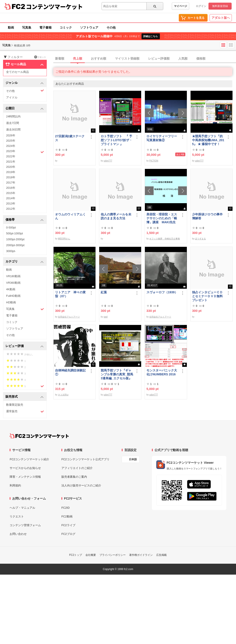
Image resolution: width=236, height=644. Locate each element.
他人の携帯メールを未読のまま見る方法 (116, 216)
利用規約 (15, 485)
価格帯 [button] (25, 220)
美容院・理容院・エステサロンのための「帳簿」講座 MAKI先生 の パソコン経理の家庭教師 (162, 218)
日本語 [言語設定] (133, 459)
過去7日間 (13, 123)
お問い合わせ (18, 534)
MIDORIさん (64, 239)
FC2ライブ (68, 525)
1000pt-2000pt (15, 239)
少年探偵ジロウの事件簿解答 (207, 216)
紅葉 (104, 292)
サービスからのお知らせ (25, 468)
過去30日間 (13, 130)
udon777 (108, 161)
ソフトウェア (89, 27)
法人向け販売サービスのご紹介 (81, 485)
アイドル (12, 97)
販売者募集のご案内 (74, 477)
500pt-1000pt (15, 233)
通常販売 (25, 411)
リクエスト (17, 516)
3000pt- (11, 251)
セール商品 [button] (25, 64)
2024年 (11, 146)
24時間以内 (13, 116)
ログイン (201, 6)
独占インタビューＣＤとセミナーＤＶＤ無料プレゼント (207, 296)
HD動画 (11, 302)
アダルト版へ (221, 18)
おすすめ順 (99, 58)
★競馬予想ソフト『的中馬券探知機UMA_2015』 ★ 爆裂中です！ (208, 140)
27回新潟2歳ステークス (70, 138)
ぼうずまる (200, 239)
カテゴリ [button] (25, 262)
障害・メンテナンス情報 (25, 477)
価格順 (201, 58)
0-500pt (11, 228)
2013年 (11, 204)
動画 (11, 27)
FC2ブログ (68, 534)
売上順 (78, 58)
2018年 (11, 177)
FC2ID (66, 508)
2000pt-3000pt (15, 245)
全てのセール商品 (17, 72)
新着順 (60, 58)
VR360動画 (13, 283)
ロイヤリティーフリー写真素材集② (162, 138)
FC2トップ (76, 555)
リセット (40, 57)
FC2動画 (67, 516)
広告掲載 (161, 555)
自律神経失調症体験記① (70, 372)
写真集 (27, 27)
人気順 (183, 58)
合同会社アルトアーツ (69, 317)
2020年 (11, 167)
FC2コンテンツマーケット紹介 (29, 459)
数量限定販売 (15, 405)
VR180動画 (13, 276)
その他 (111, 27)
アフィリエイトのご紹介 (77, 468)
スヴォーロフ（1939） (162, 292)
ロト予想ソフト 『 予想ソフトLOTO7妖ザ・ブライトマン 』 (116, 140)
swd (106, 317)
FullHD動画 (13, 296)
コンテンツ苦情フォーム (25, 525)
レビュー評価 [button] (25, 346)
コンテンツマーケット (54, 7)
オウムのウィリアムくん (70, 216)
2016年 (11, 188)
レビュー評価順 (159, 58)
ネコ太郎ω (63, 395)
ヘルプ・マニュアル (22, 508)
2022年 (11, 156)
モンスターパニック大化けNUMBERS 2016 (162, 372)
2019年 (11, 172)
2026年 (11, 135)
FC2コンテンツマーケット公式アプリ (85, 459)
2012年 (11, 209)
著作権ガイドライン (141, 555)
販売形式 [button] (25, 397)
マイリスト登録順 (127, 58)
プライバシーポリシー (113, 555)
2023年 (25, 152)
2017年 (11, 183)
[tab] (145, 59)
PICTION (154, 161)
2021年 (11, 162)
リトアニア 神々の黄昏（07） (70, 294)
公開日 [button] (25, 109)
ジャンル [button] (25, 83)
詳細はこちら (151, 36)
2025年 (11, 141)
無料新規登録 (220, 6)
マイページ (180, 6)
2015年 (11, 193)
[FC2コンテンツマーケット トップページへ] (39, 436)
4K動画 (11, 289)
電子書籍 (45, 27)
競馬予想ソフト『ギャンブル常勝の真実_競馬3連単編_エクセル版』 (117, 374)
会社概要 (91, 555)
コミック (66, 27)
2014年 (11, 198)
